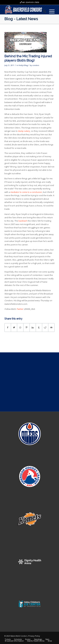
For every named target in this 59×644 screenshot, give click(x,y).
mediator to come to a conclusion (26, 192)
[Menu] (50, 11)
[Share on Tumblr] (39, 327)
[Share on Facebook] (8, 327)
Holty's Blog (23, 65)
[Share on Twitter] (14, 327)
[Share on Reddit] (45, 327)
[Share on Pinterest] (27, 327)
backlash (23, 221)
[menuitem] (43, 11)
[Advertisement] (29, 382)
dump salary (24, 131)
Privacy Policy (34, 636)
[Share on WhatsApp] (20, 327)
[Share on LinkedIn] (33, 327)
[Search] (43, 11)
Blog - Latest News (21, 19)
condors (36, 65)
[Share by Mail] (51, 327)
